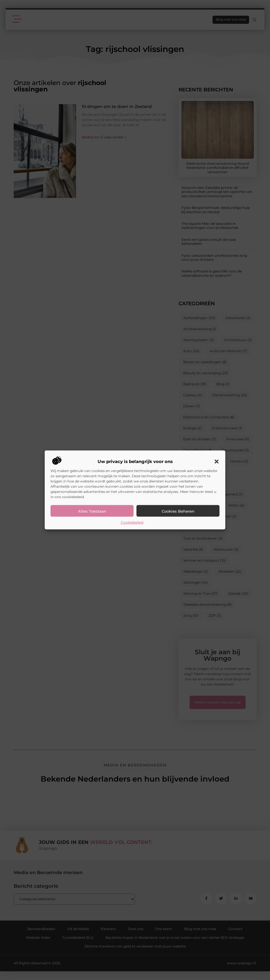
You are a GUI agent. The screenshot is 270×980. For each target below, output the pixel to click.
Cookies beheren (178, 511)
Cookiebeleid (132, 522)
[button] (217, 462)
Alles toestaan (92, 511)
